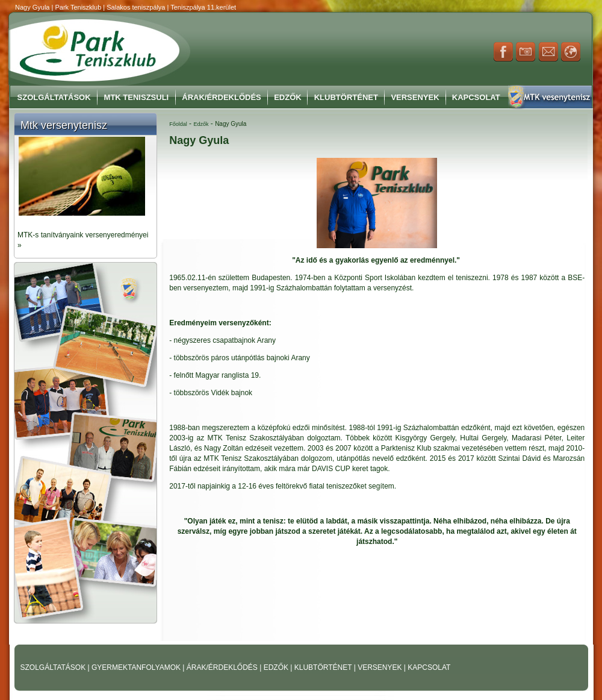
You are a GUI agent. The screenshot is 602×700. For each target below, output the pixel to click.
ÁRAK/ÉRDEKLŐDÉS (222, 667)
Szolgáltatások (54, 97)
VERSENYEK (381, 667)
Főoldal (178, 124)
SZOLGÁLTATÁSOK (54, 667)
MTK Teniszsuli (137, 97)
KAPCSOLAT (429, 667)
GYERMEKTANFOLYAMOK (137, 667)
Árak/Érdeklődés (221, 97)
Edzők (288, 97)
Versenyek (415, 97)
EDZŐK (277, 667)
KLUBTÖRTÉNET (324, 667)
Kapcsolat (476, 97)
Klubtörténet (346, 97)
